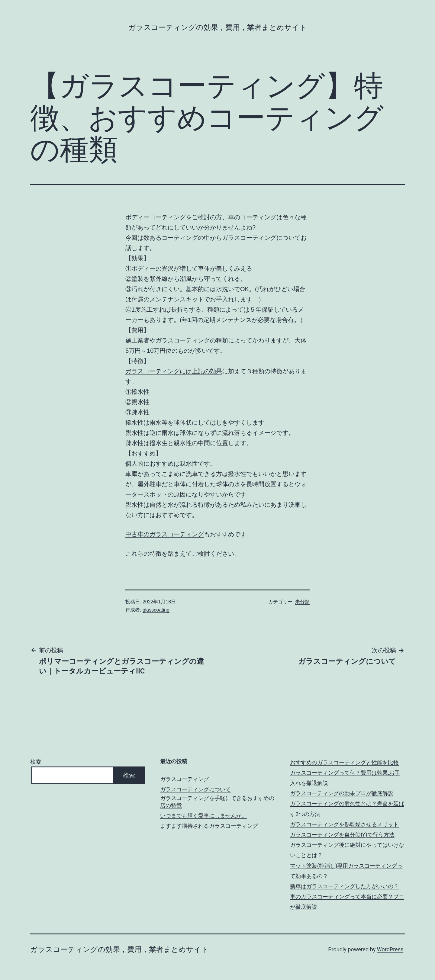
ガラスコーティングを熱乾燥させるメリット (344, 824)
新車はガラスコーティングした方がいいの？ (344, 886)
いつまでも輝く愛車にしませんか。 (204, 816)
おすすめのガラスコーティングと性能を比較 (344, 762)
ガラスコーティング (185, 779)
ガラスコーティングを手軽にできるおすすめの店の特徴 (217, 802)
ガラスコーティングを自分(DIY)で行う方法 (342, 835)
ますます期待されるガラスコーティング (209, 826)
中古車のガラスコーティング (165, 534)
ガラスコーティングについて (195, 789)
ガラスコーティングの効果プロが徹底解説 (342, 793)
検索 (36, 762)
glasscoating (156, 610)
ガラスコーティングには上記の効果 (174, 371)
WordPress (390, 949)
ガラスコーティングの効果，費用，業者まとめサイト (218, 27)
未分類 (302, 602)
